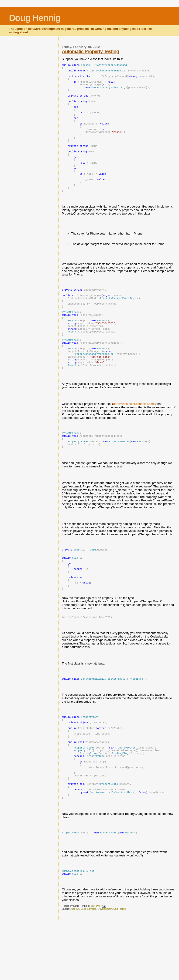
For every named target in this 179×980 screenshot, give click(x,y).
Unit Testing (120, 969)
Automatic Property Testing (90, 51)
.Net (73, 969)
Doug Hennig (35, 18)
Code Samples (89, 969)
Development (105, 969)
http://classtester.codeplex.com (134, 439)
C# (78, 969)
